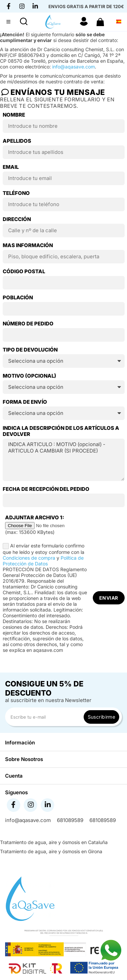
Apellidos (17, 141)
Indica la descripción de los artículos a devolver (61, 431)
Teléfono (16, 193)
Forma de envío (25, 402)
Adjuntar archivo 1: (35, 518)
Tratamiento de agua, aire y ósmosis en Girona (51, 851)
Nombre (14, 115)
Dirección (17, 219)
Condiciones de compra (29, 558)
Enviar (109, 598)
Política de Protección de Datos (43, 561)
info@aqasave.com (73, 67)
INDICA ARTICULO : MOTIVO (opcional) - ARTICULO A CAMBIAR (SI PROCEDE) (64, 460)
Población (18, 298)
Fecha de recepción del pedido (46, 489)
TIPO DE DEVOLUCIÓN (30, 350)
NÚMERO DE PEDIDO (28, 324)
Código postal (24, 272)
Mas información (28, 245)
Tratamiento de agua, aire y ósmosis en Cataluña (54, 842)
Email (11, 167)
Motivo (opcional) (29, 376)
